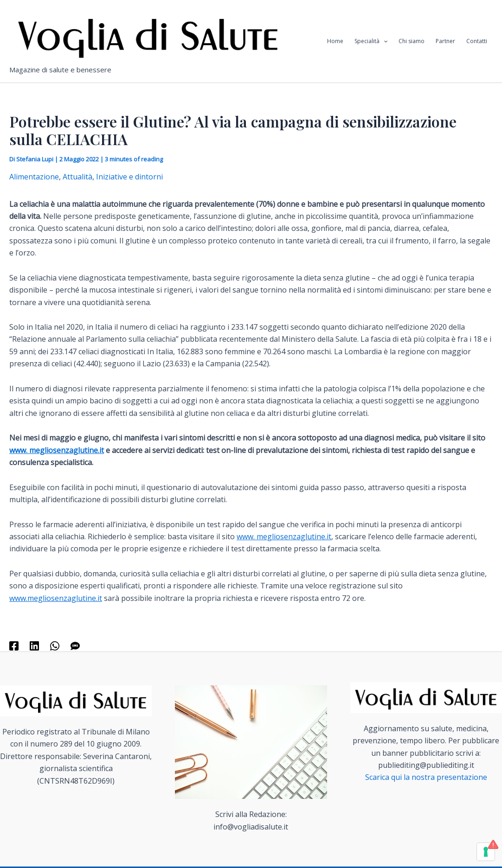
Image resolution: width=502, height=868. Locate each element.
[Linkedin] (34, 645)
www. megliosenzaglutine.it (57, 450)
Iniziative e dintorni (129, 177)
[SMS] (75, 645)
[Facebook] (14, 645)
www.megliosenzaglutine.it (56, 598)
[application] (383, 41)
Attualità (77, 177)
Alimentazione (34, 177)
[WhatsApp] (55, 645)
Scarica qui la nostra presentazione (426, 777)
